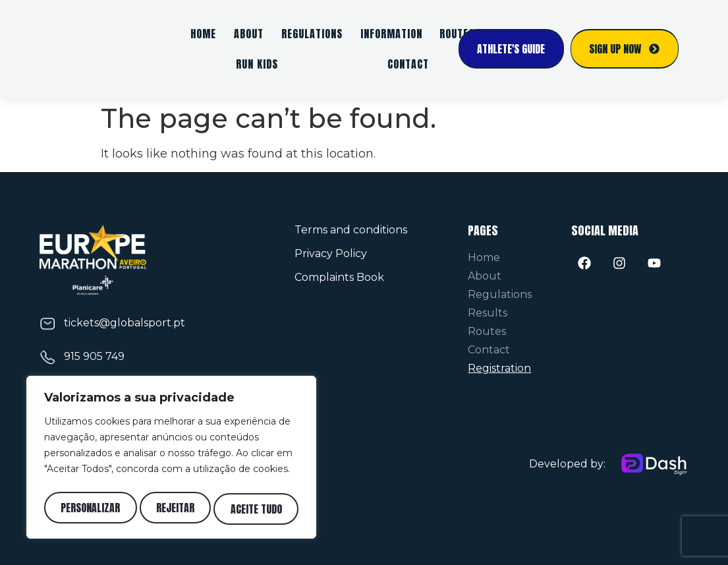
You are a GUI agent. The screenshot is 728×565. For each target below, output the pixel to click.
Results (488, 313)
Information (391, 34)
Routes (487, 331)
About (249, 34)
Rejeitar (175, 509)
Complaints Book (339, 277)
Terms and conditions (351, 230)
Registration (499, 368)
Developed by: (567, 464)
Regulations (312, 34)
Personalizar (90, 509)
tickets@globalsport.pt (125, 323)
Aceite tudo (257, 509)
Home (203, 34)
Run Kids (257, 64)
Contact (408, 64)
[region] (171, 460)
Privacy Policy (331, 253)
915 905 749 (94, 356)
